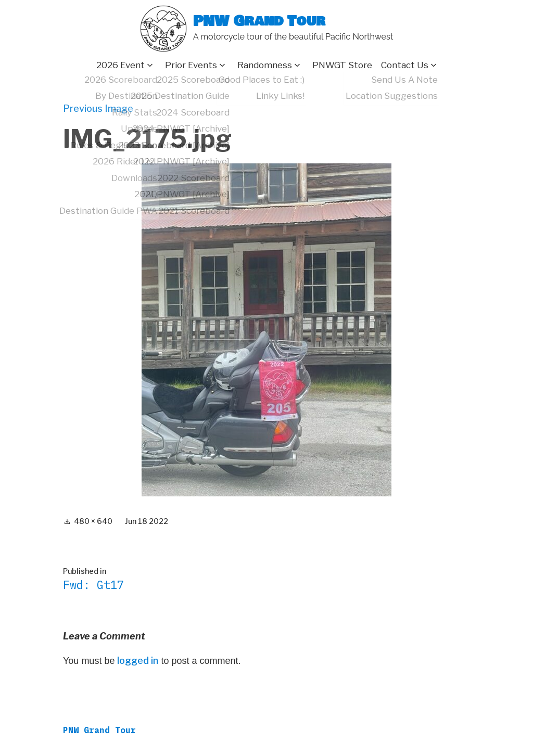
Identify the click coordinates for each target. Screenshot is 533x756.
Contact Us (405, 65)
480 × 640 (93, 521)
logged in (138, 661)
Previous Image (98, 108)
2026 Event (120, 65)
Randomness (265, 65)
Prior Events (191, 65)
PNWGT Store (342, 65)
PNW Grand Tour (259, 22)
